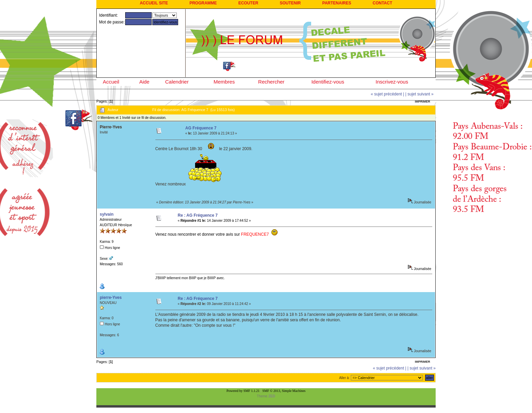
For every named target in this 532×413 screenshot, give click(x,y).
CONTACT (382, 3)
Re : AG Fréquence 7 (198, 215)
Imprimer (423, 102)
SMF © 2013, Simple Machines (284, 391)
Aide (144, 82)
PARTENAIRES (337, 3)
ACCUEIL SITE (154, 3)
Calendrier (177, 82)
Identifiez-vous (328, 82)
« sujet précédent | (388, 94)
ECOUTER (248, 3)
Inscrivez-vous (392, 82)
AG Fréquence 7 (201, 128)
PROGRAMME (203, 3)
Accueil (111, 82)
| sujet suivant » (420, 94)
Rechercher (271, 82)
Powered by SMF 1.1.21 (243, 391)
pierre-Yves (111, 298)
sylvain (107, 214)
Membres (224, 82)
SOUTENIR (290, 3)
